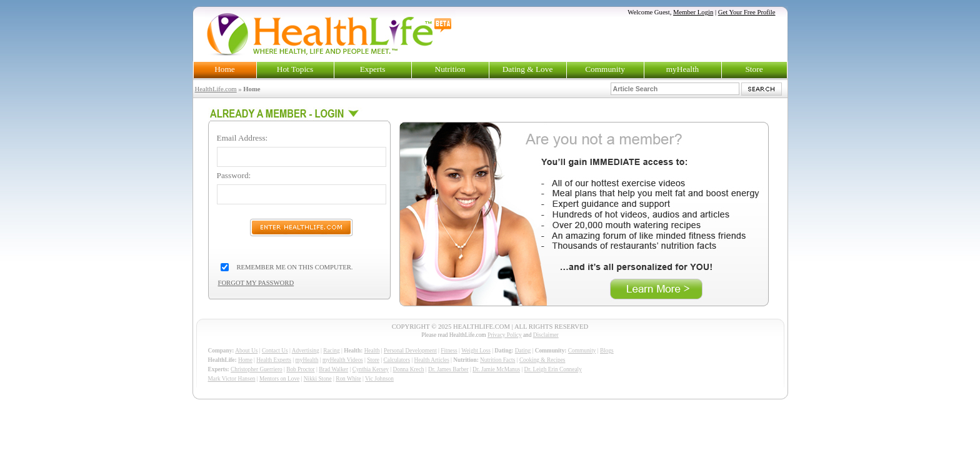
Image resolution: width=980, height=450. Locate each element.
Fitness (449, 351)
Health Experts (274, 360)
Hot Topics (295, 69)
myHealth (683, 69)
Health (372, 351)
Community (605, 69)
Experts (373, 69)
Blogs (607, 351)
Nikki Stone (318, 379)
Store (754, 69)
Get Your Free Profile (747, 12)
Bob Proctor (300, 369)
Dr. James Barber (448, 369)
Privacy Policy (505, 335)
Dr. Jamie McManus (496, 369)
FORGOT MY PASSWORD (256, 283)
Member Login (693, 12)
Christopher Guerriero (257, 369)
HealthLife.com (216, 89)
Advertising (306, 351)
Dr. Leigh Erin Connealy (553, 369)
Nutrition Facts (497, 360)
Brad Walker (333, 369)
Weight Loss (476, 351)
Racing (331, 351)
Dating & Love (528, 69)
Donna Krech (409, 369)
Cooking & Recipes (542, 360)
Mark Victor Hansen (232, 379)
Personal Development (410, 351)
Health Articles (432, 360)
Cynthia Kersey (371, 369)
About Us (246, 351)
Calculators (397, 360)
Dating (523, 351)
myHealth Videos (343, 360)
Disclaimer (546, 335)
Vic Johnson (379, 379)
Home (225, 69)
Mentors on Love (279, 379)
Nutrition (450, 69)
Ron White (348, 379)
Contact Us (275, 351)
